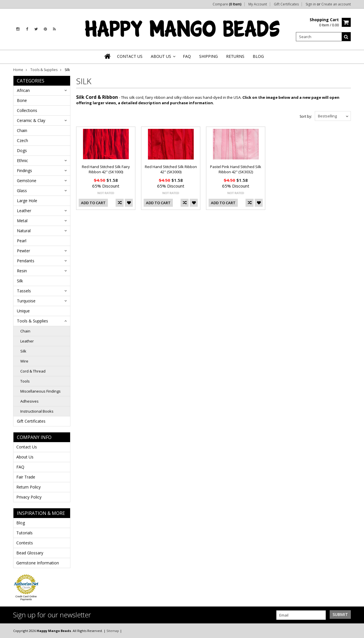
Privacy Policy (29, 497)
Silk (20, 281)
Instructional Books (37, 411)
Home (18, 70)
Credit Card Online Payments (26, 598)
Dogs (22, 150)
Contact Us (27, 447)
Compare (227, 4)
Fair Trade (26, 477)
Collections (27, 110)
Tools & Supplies (44, 70)
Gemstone (27, 181)
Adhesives (29, 401)
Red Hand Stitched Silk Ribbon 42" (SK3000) (171, 169)
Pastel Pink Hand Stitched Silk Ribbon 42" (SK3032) (236, 169)
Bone (22, 100)
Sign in (311, 4)
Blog (21, 523)
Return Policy (28, 487)
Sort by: (306, 116)
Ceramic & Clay (31, 120)
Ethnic (22, 161)
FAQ (20, 467)
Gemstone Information (38, 563)
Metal (22, 221)
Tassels (24, 291)
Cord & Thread (33, 371)
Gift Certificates (286, 4)
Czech (22, 140)
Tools (25, 381)
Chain (22, 130)
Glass (22, 191)
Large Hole (27, 201)
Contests (25, 543)
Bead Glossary (30, 553)
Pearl (22, 241)
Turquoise (26, 301)
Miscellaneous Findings (40, 391)
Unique (23, 311)
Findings (24, 171)
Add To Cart (93, 203)
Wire (24, 361)
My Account (258, 4)
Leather (24, 211)
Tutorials (24, 533)
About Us (25, 457)
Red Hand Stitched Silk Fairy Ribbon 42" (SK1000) (106, 169)
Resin (22, 271)
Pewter (23, 251)
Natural (24, 231)
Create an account (336, 4)
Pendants (26, 261)
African (23, 90)
